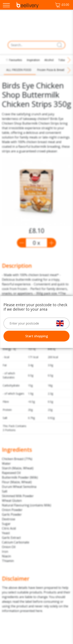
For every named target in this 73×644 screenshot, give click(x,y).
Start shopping (37, 336)
